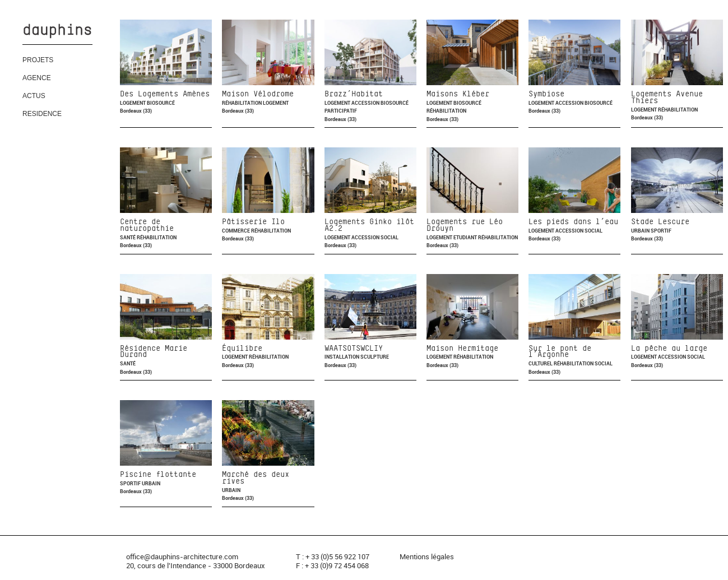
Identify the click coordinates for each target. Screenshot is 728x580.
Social (389, 237)
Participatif (341, 111)
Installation (342, 357)
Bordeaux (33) (136, 111)
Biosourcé (161, 103)
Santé (128, 237)
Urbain (641, 231)
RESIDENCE (42, 114)
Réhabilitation (242, 103)
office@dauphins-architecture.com (182, 556)
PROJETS (38, 60)
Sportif (661, 231)
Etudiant (466, 237)
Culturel (541, 363)
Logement (133, 103)
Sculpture (375, 357)
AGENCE (37, 78)
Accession (366, 103)
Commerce (237, 231)
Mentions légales (427, 556)
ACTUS (34, 96)
